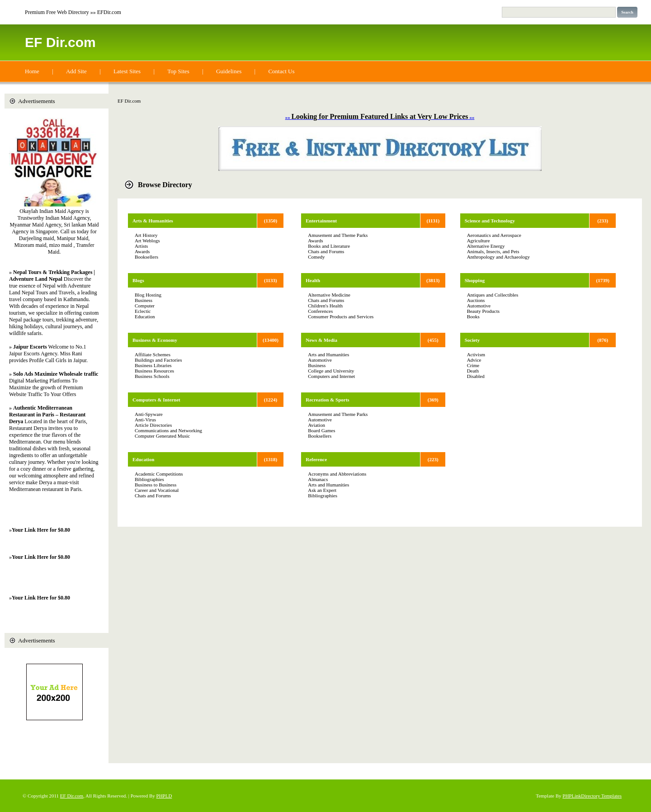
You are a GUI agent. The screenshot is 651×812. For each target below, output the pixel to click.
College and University (331, 371)
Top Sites (178, 71)
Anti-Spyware (149, 414)
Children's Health (325, 306)
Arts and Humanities (328, 354)
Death (473, 371)
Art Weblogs (147, 241)
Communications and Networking (168, 430)
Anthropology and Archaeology (498, 257)
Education (145, 316)
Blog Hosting (148, 295)
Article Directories (153, 425)
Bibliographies (149, 479)
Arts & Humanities (153, 221)
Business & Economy (155, 340)
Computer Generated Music (162, 436)
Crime (473, 365)
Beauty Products (483, 311)
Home (32, 71)
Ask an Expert (322, 490)
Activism (476, 354)
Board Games (321, 430)
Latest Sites (127, 71)
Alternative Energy (486, 246)
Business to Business (156, 485)
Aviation (316, 425)
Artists (141, 246)
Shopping (475, 280)
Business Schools (152, 376)
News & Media (321, 340)
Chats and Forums (153, 496)
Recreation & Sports (327, 400)
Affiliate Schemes (153, 354)
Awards (142, 251)
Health (313, 280)
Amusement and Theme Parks (338, 235)
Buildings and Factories (158, 360)
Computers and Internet (331, 376)
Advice (474, 360)
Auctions (476, 300)
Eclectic (143, 311)
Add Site (76, 71)
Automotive (320, 360)
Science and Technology (490, 221)
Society (472, 340)
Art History (146, 235)
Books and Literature (329, 246)
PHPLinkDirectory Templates (592, 796)
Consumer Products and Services (341, 316)
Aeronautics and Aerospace (494, 235)
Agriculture (479, 241)
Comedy (316, 257)
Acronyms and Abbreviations (337, 474)
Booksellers (146, 257)
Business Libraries (153, 365)
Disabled (476, 376)
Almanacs (318, 479)
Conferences (320, 311)
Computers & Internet (156, 400)
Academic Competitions (159, 474)
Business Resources (154, 371)
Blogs (138, 280)
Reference (316, 459)
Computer (145, 306)
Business (144, 300)
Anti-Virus (145, 420)
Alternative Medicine (329, 295)
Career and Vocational (157, 490)
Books (473, 316)
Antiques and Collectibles (493, 295)
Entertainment (321, 221)
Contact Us (281, 71)
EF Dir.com (60, 42)
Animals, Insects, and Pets (493, 251)
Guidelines (229, 71)
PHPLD (164, 796)
